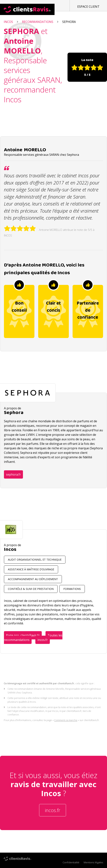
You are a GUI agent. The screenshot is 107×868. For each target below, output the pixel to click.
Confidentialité (71, 862)
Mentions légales (93, 862)
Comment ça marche (66, 720)
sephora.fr (13, 474)
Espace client (88, 7)
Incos (8, 22)
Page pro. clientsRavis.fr (23, 635)
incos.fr (43, 640)
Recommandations (38, 22)
